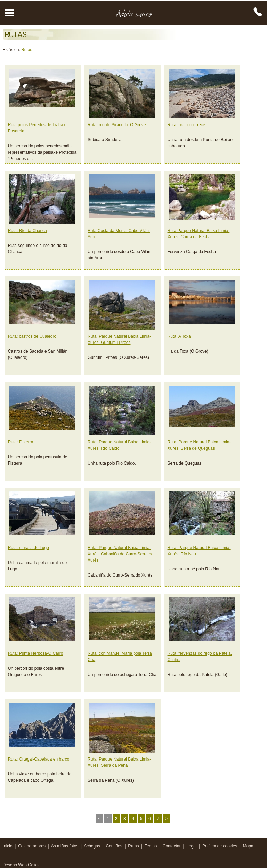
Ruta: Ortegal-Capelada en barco (39, 759)
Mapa (248, 846)
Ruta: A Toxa (179, 336)
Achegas (92, 846)
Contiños (114, 846)
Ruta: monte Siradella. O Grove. (117, 125)
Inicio (8, 846)
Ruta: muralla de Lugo (29, 548)
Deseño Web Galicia (22, 865)
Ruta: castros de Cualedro (32, 336)
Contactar (172, 846)
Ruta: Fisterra (21, 442)
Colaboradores (32, 846)
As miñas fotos (65, 846)
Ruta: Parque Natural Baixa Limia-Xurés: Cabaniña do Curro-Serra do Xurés (120, 554)
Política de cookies (220, 846)
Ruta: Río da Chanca (27, 231)
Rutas (27, 50)
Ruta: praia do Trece (187, 125)
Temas (151, 846)
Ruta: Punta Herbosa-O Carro (36, 653)
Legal (191, 846)
